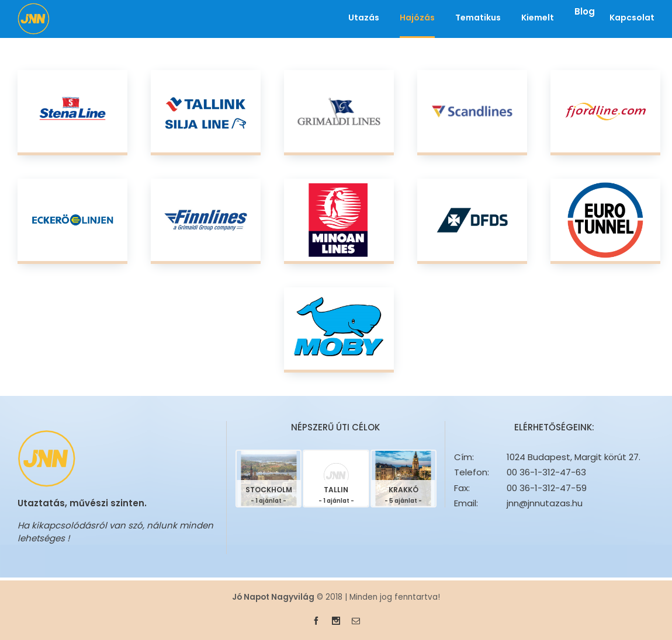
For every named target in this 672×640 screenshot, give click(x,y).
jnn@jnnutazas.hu (545, 503)
